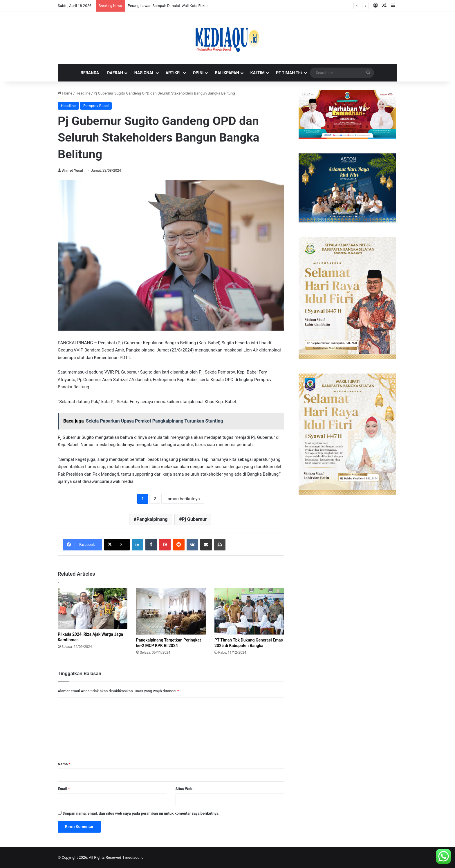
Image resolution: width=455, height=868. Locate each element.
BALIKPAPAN (227, 73)
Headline (83, 93)
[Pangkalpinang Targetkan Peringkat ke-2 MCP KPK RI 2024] (171, 611)
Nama (64, 764)
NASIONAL (144, 73)
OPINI (198, 73)
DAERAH (115, 73)
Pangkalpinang (152, 519)
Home (65, 93)
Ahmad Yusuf (73, 171)
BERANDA (90, 73)
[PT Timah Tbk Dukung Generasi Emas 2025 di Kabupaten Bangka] (249, 611)
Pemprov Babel (96, 106)
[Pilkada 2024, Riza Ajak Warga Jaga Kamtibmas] (93, 608)
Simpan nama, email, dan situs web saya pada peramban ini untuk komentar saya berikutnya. (141, 813)
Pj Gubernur (194, 519)
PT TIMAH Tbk (289, 73)
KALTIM (258, 73)
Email (64, 789)
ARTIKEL (174, 73)
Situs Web (184, 789)
